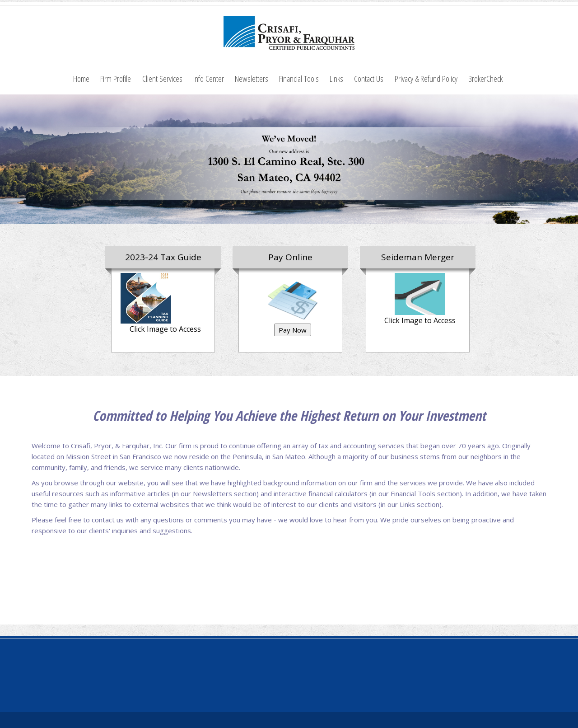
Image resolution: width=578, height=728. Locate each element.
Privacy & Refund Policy (426, 78)
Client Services (162, 78)
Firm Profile (116, 78)
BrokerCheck (485, 78)
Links (336, 78)
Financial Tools (299, 78)
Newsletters (252, 78)
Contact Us (369, 78)
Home (81, 78)
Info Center (209, 78)
